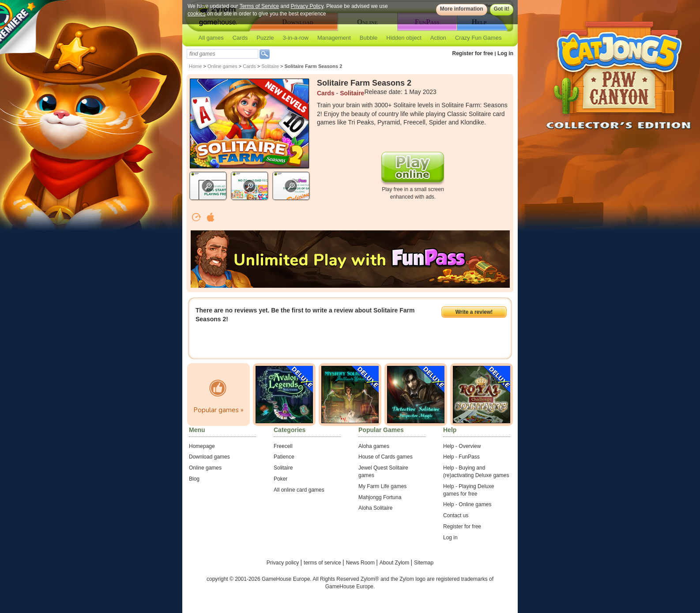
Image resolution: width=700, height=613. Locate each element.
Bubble (369, 38)
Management (334, 38)
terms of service (323, 563)
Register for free (473, 53)
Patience (284, 457)
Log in (505, 53)
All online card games (299, 490)
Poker (280, 479)
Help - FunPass (461, 457)
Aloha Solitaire (375, 508)
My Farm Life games (382, 486)
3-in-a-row (295, 38)
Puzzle (265, 38)
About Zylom (395, 563)
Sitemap (424, 563)
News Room (361, 563)
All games (211, 38)
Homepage (202, 446)
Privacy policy (284, 563)
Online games (222, 66)
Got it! (502, 9)
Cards (240, 38)
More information (462, 9)
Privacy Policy (307, 6)
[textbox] (222, 54)
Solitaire (270, 66)
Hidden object (404, 38)
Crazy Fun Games (478, 38)
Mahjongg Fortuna (380, 497)
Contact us (456, 515)
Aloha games (374, 446)
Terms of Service (259, 6)
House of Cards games (386, 457)
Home (195, 66)
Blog (194, 479)
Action (438, 38)
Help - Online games (467, 504)
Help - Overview (462, 446)
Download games (209, 457)
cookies (197, 14)
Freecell (283, 446)
